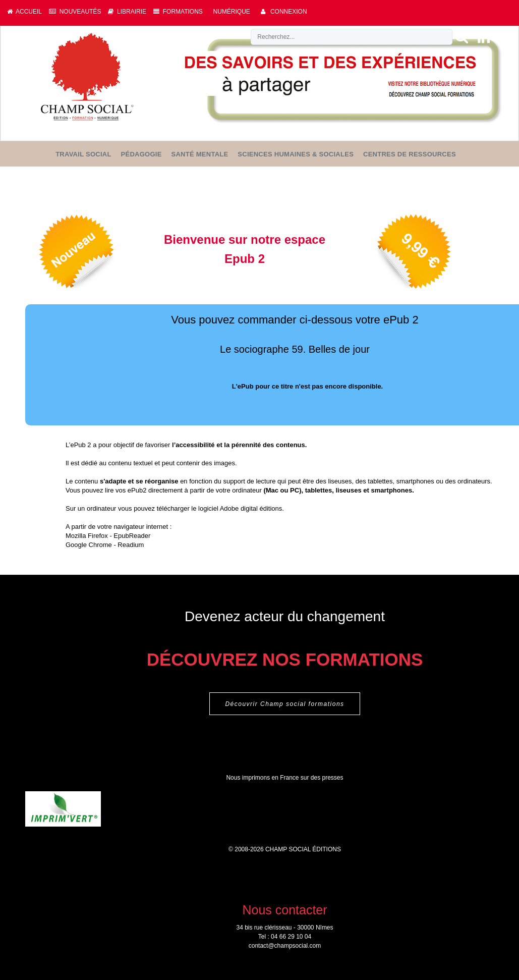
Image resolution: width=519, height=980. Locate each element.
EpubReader (132, 536)
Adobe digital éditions (251, 508)
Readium (131, 545)
